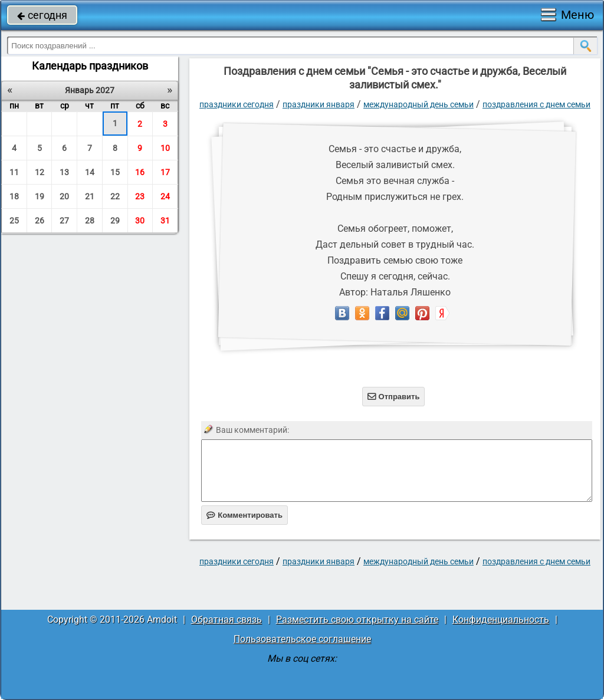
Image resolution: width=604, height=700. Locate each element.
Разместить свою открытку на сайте (357, 620)
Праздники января (319, 104)
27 (64, 221)
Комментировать (244, 515)
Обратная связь (226, 620)
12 (40, 172)
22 (115, 196)
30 (140, 221)
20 (64, 196)
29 (115, 221)
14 (90, 172)
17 (165, 172)
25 (14, 221)
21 (90, 196)
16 (140, 172)
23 (140, 196)
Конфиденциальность (501, 620)
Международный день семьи (418, 104)
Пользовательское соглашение (302, 639)
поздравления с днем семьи (536, 104)
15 (115, 172)
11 (14, 172)
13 (64, 172)
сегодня (42, 15)
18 (14, 196)
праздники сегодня (237, 104)
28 (90, 221)
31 (165, 221)
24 (165, 196)
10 (165, 148)
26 (40, 221)
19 (40, 196)
